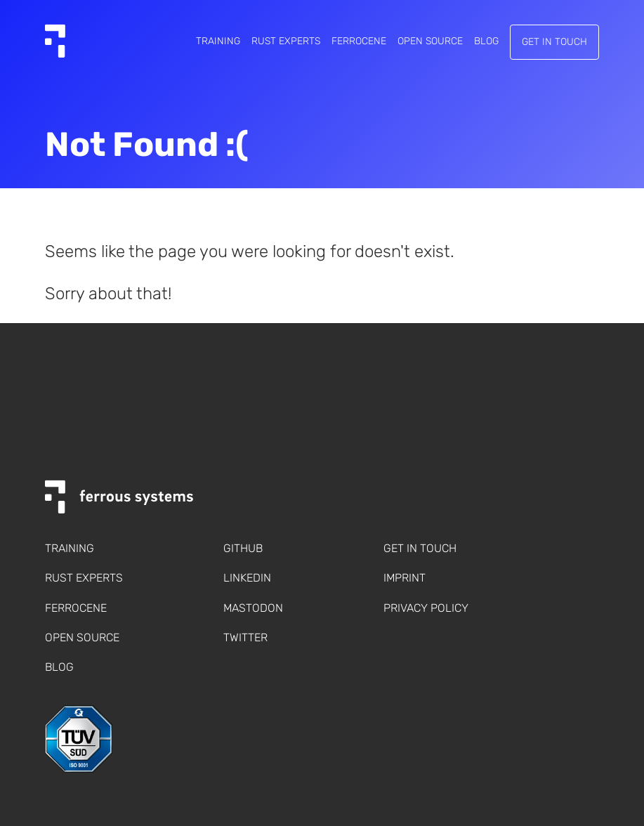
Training (218, 41)
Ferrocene (359, 41)
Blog (486, 41)
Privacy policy (426, 608)
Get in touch (554, 42)
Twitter (245, 637)
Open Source (430, 41)
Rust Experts (286, 41)
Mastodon (253, 608)
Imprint (405, 578)
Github (243, 548)
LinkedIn (247, 578)
